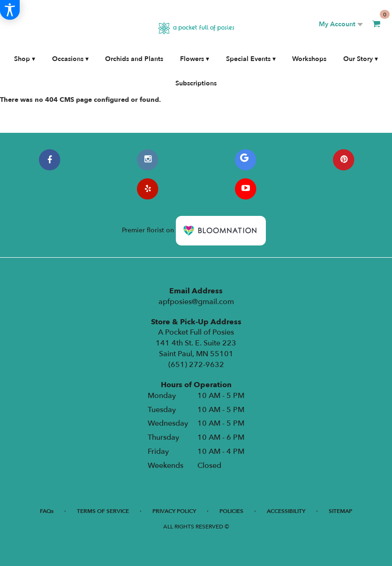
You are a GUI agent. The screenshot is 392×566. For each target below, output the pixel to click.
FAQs (47, 511)
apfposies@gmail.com (196, 302)
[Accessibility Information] (10, 10)
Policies (231, 511)
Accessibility (286, 511)
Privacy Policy (174, 511)
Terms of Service (103, 511)
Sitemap (340, 511)
